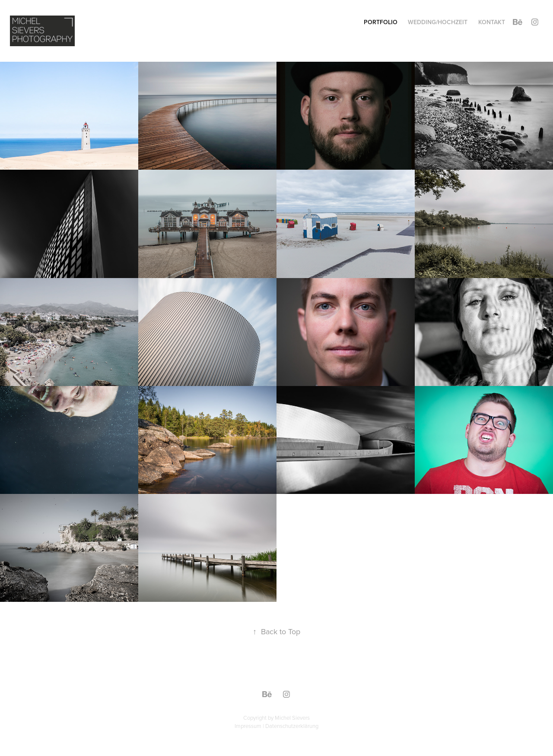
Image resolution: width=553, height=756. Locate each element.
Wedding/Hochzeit (438, 22)
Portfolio (381, 22)
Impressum (248, 726)
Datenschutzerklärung (292, 726)
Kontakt (492, 22)
